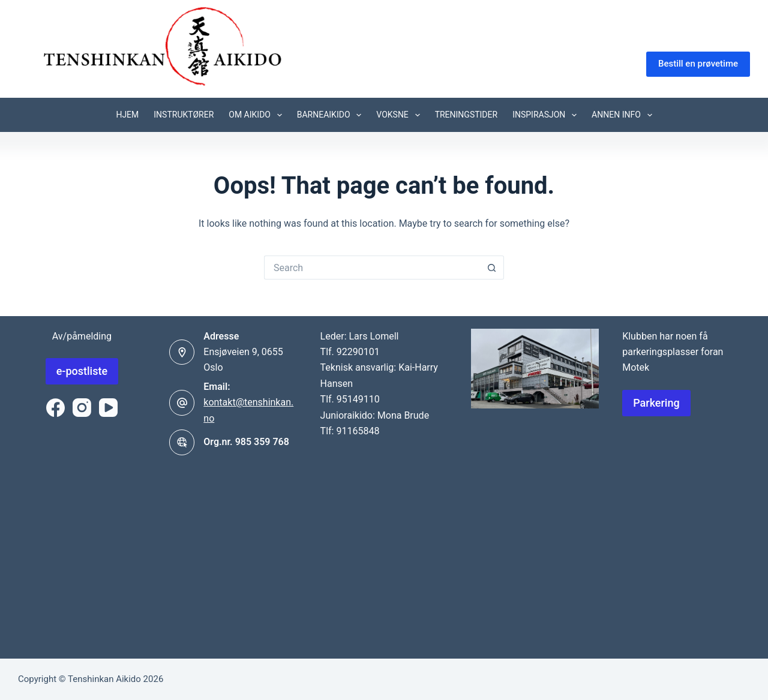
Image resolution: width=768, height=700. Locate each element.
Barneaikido (332, 115)
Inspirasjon (547, 115)
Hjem (127, 115)
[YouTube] (108, 408)
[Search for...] (372, 268)
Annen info (624, 115)
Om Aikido (257, 115)
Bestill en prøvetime (698, 64)
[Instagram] (82, 408)
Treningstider (466, 115)
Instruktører (184, 115)
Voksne (400, 115)
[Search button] (492, 268)
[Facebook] (55, 408)
